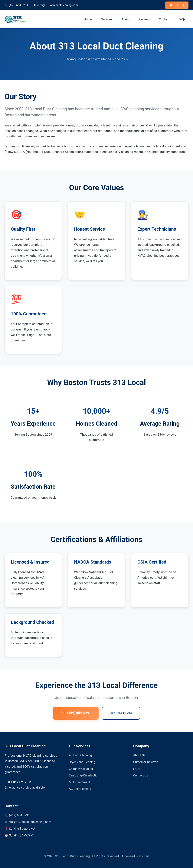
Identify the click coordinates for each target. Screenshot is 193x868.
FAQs (182, 19)
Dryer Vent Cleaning (82, 762)
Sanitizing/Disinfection (84, 775)
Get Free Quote (121, 713)
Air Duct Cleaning (80, 755)
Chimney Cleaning (81, 769)
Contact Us (141, 775)
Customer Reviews (146, 762)
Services (107, 19)
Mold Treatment (79, 782)
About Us (139, 755)
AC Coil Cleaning (80, 789)
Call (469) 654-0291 (76, 713)
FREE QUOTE (177, 5)
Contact (164, 19)
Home (88, 19)
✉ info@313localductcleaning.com (56, 5)
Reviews (144, 19)
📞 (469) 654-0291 (16, 5)
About (125, 19)
